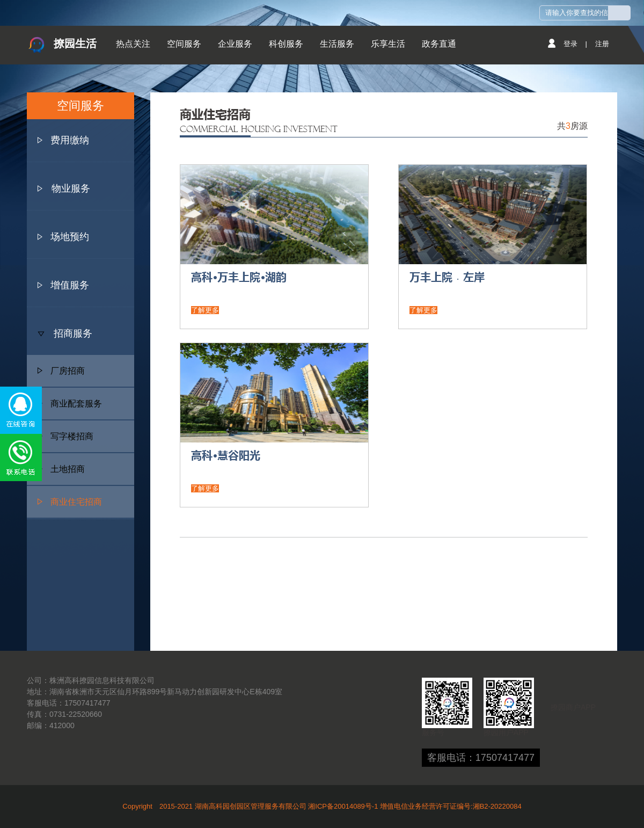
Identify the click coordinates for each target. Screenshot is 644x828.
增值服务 (70, 285)
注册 (602, 44)
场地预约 (70, 237)
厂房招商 (61, 371)
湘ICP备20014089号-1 (343, 806)
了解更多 (205, 310)
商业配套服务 (70, 404)
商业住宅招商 (70, 502)
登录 (570, 44)
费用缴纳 (70, 140)
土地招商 (61, 469)
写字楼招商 (65, 436)
